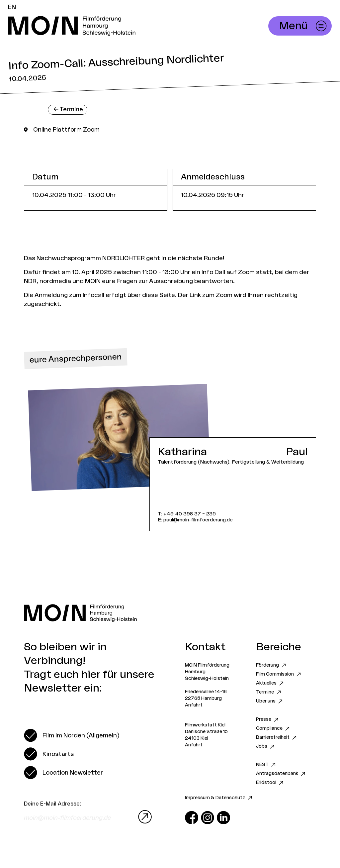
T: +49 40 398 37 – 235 (187, 514)
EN (12, 7)
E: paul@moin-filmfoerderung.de (195, 520)
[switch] (72, 735)
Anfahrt (194, 705)
